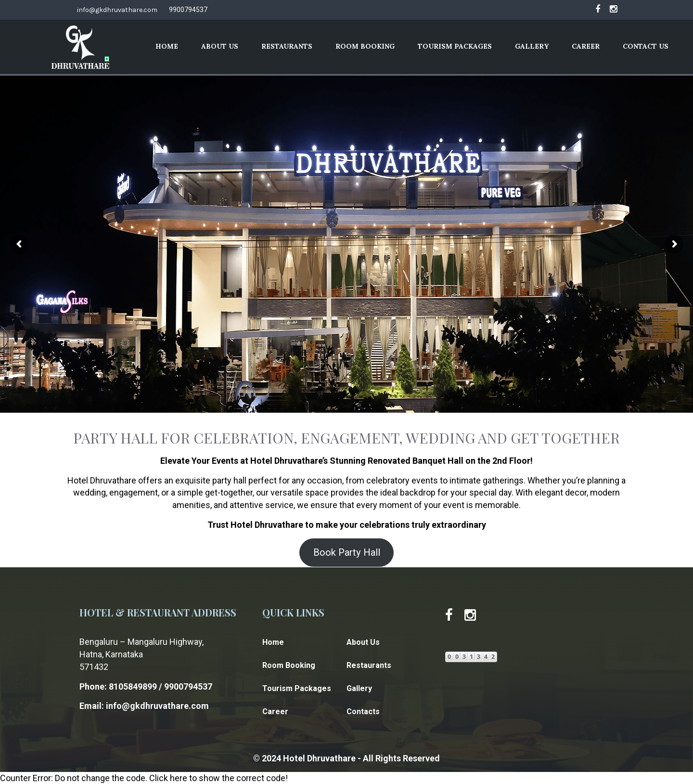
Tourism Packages (455, 46)
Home (167, 46)
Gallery (532, 46)
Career (586, 46)
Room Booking (365, 46)
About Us (220, 46)
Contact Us (646, 46)
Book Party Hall (347, 552)
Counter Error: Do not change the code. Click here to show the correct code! (144, 778)
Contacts (363, 712)
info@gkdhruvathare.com (117, 10)
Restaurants (287, 46)
